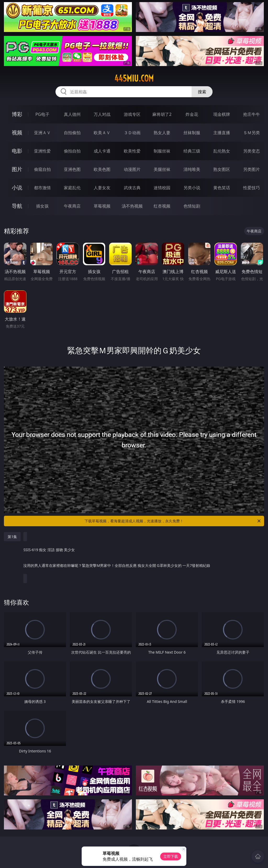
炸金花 (192, 114)
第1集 (12, 537)
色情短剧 (192, 206)
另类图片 (252, 169)
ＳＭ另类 (252, 133)
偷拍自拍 (72, 151)
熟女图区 (222, 169)
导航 (17, 206)
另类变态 (252, 151)
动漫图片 (132, 169)
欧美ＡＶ (102, 133)
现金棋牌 (222, 114)
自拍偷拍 (72, 133)
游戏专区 (132, 114)
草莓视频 (102, 206)
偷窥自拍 (42, 169)
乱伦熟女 (222, 151)
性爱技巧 (252, 188)
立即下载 (171, 856)
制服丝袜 (162, 151)
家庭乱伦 (72, 188)
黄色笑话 (222, 188)
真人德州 (72, 114)
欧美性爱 (132, 151)
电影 (17, 151)
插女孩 (42, 206)
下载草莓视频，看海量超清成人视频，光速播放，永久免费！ (173, 521)
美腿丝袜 (162, 169)
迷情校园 (162, 188)
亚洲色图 (72, 169)
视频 (17, 132)
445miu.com (134, 78)
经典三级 (192, 151)
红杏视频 (162, 206)
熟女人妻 (162, 133)
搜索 (202, 92)
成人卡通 (102, 151)
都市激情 (42, 188)
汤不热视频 (132, 206)
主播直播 (222, 133)
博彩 (17, 114)
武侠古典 (132, 188)
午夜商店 (72, 206)
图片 (17, 169)
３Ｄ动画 (132, 133)
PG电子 (42, 114)
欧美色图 (102, 169)
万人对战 (102, 114)
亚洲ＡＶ (42, 133)
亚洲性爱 (42, 151)
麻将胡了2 (162, 114)
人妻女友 (102, 188)
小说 (17, 188)
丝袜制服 (192, 133)
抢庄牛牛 (252, 114)
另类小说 (192, 188)
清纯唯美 (192, 169)
